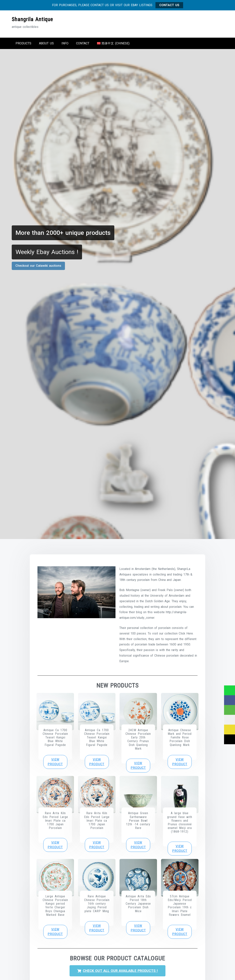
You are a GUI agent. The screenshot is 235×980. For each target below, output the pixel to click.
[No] (230, 974)
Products (23, 43)
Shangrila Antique (32, 19)
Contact (83, 43)
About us (46, 43)
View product (55, 761)
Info (65, 43)
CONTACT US (169, 5)
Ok (208, 974)
